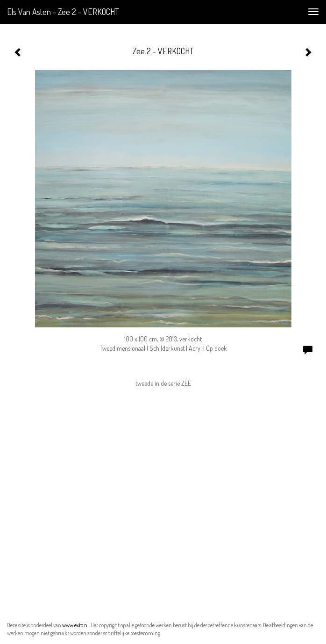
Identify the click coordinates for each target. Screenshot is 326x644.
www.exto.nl (75, 625)
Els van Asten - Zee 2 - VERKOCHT (63, 12)
